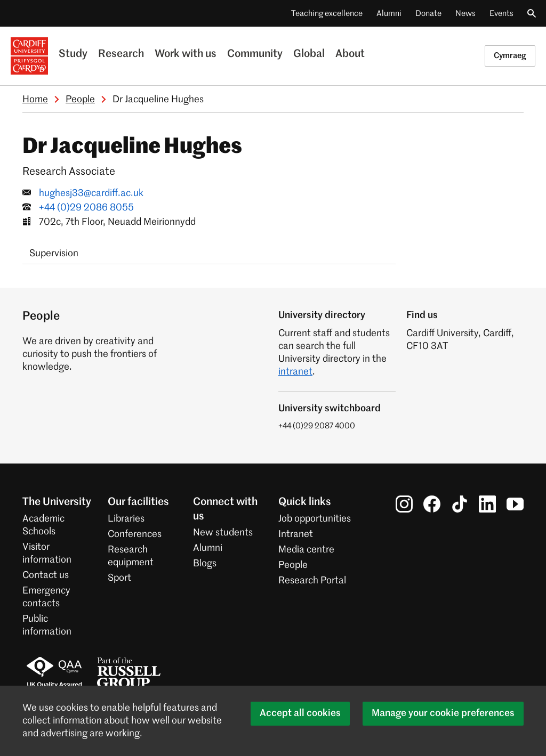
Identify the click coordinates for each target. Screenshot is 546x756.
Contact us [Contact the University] (46, 575)
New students (223, 533)
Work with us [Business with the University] (186, 54)
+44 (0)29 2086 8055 (86, 208)
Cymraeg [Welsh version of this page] (510, 56)
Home (35, 100)
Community (255, 54)
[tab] (94, 247)
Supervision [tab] (54, 254)
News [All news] (465, 14)
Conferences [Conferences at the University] (135, 534)
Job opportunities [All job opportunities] (315, 519)
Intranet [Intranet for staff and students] (296, 534)
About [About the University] (350, 54)
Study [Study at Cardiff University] (73, 54)
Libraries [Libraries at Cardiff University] (126, 519)
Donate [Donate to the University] (428, 14)
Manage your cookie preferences (443, 713)
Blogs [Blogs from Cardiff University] (205, 564)
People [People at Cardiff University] (293, 565)
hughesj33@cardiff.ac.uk (91, 193)
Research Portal (312, 581)
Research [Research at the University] (121, 54)
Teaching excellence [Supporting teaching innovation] (327, 14)
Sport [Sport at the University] (119, 578)
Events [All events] (501, 14)
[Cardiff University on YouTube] (515, 504)
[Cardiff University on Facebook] (432, 504)
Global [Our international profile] (309, 54)
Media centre (306, 550)
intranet (295, 372)
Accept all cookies (300, 713)
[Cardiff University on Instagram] (404, 504)
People (80, 100)
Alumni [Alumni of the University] (389, 14)
